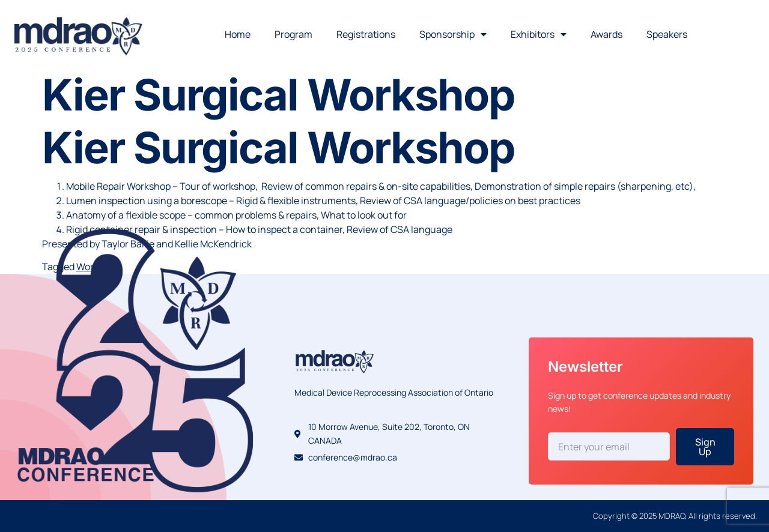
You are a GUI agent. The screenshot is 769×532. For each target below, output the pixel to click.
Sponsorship (453, 34)
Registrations (366, 34)
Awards (606, 34)
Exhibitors (539, 34)
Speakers (667, 34)
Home (238, 34)
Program (293, 34)
